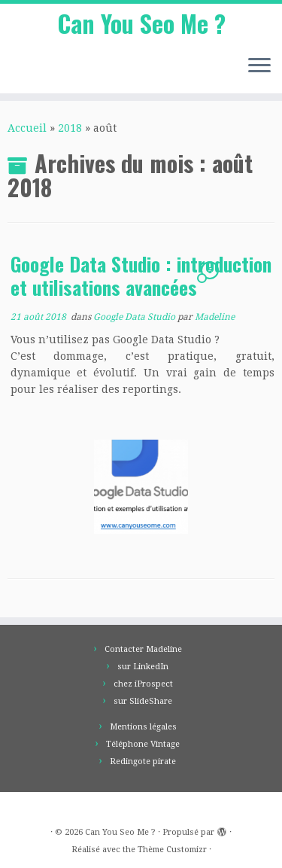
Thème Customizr (172, 850)
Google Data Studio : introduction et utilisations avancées (141, 276)
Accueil (27, 128)
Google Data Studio (135, 317)
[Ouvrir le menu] (259, 66)
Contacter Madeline (143, 649)
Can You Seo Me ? (141, 23)
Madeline (215, 317)
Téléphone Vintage (143, 744)
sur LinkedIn (143, 667)
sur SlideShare (143, 701)
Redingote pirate (143, 761)
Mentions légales (143, 727)
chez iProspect (143, 684)
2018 (70, 128)
